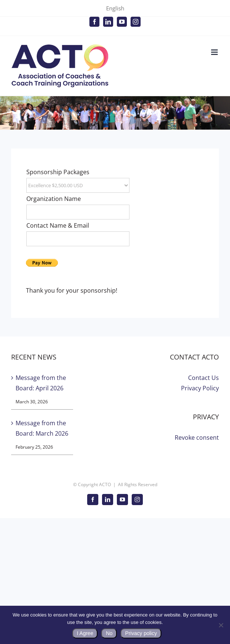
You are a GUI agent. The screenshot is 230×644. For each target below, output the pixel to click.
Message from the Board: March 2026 (42, 428)
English (115, 8)
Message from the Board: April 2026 (41, 383)
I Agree (85, 633)
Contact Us (203, 378)
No (109, 633)
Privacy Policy (200, 388)
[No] (221, 625)
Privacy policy (141, 633)
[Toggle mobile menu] (215, 52)
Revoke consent (197, 438)
